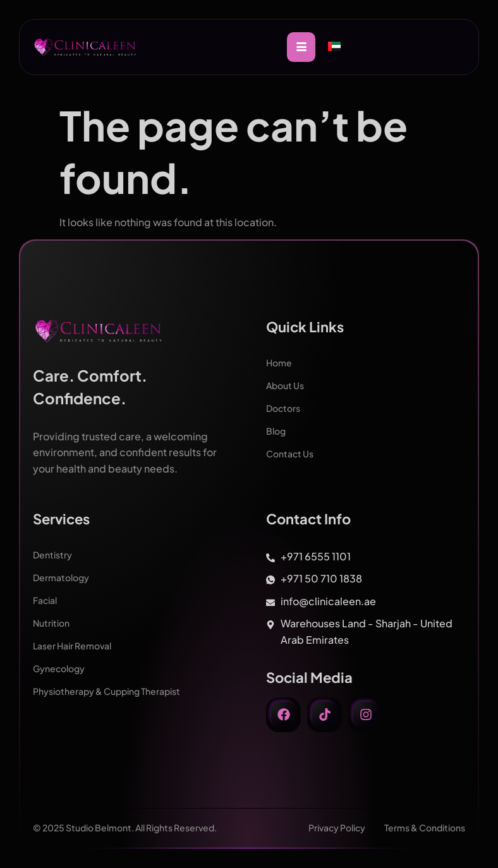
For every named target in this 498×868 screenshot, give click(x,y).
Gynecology (59, 668)
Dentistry (52, 555)
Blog (276, 431)
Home (279, 363)
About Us (285, 385)
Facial (45, 600)
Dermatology (61, 577)
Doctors (283, 408)
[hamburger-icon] (301, 47)
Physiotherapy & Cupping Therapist (106, 691)
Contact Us (290, 454)
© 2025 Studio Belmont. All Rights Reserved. (125, 828)
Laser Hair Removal (72, 646)
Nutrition (51, 623)
